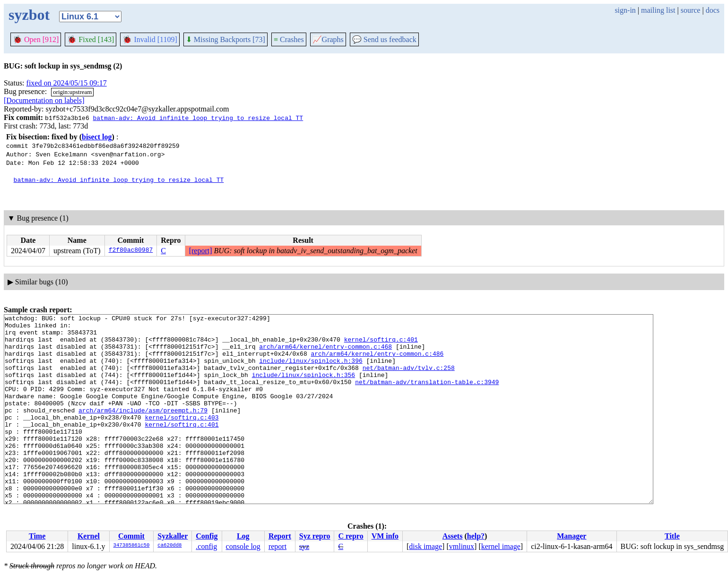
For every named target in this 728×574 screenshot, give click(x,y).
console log (243, 546)
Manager (572, 536)
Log (243, 536)
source (691, 10)
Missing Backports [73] (225, 39)
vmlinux (462, 546)
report (277, 546)
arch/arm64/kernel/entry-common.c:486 (377, 362)
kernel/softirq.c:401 (381, 345)
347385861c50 (132, 546)
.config (206, 546)
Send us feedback (384, 39)
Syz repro (315, 536)
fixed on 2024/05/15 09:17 (67, 83)
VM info (385, 536)
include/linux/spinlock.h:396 (311, 370)
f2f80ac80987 (131, 251)
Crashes (289, 39)
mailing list (658, 10)
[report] (201, 251)
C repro (351, 536)
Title (672, 536)
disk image (425, 546)
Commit (131, 536)
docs (713, 10)
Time (37, 536)
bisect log (97, 137)
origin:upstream (72, 92)
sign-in (625, 10)
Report (280, 536)
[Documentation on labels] (44, 100)
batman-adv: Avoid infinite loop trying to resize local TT (198, 118)
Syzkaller (173, 536)
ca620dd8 (169, 546)
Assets (453, 536)
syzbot (29, 15)
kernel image (501, 546)
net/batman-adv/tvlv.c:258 (409, 379)
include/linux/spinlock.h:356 (303, 387)
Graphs (328, 39)
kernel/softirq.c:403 (182, 438)
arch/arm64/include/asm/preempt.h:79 (143, 430)
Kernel (89, 536)
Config (207, 536)
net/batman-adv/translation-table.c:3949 (427, 396)
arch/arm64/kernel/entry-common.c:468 (325, 353)
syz (304, 546)
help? (476, 536)
